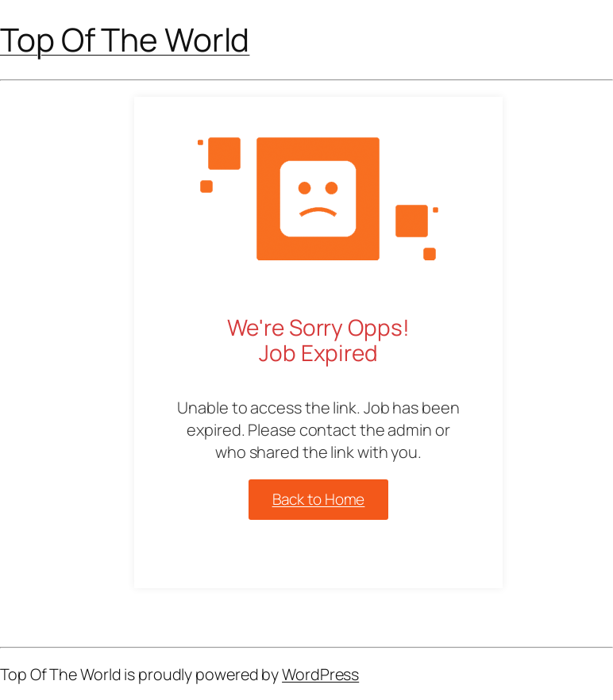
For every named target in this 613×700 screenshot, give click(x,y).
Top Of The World (125, 39)
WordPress (320, 674)
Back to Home (319, 499)
